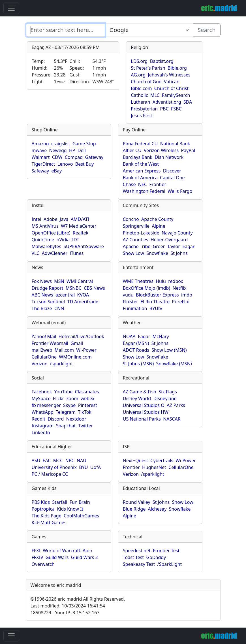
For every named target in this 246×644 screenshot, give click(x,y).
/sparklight (61, 364)
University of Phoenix (54, 467)
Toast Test (133, 557)
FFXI (36, 551)
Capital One (172, 178)
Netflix (179, 288)
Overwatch (43, 564)
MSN (59, 281)
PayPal (188, 150)
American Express (142, 171)
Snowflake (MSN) (174, 364)
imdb (187, 295)
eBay (57, 171)
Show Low (133, 253)
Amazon (40, 144)
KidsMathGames (49, 523)
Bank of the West (141, 164)
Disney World (137, 398)
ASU (36, 460)
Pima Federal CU (140, 144)
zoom (72, 398)
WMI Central (80, 281)
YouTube (64, 392)
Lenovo (65, 164)
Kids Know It (70, 509)
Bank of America (140, 178)
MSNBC (74, 288)
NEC (143, 184)
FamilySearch (176, 95)
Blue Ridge (134, 509)
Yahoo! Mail (44, 336)
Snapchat (66, 426)
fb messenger (46, 405)
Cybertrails (162, 460)
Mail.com (64, 350)
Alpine (158, 226)
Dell (82, 150)
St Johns (179, 253)
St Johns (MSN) (138, 364)
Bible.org (177, 68)
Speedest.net (137, 551)
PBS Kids (41, 502)
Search (207, 30)
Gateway (94, 157)
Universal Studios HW (146, 412)
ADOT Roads (136, 350)
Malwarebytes (47, 246)
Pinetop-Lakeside (141, 233)
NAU (82, 460)
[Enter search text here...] (149, 30)
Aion (87, 551)
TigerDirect (43, 164)
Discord (56, 419)
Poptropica (43, 509)
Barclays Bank (138, 157)
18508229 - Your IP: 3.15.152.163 (65, 613)
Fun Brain (80, 502)
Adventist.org (167, 102)
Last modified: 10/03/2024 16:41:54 (68, 606)
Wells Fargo (180, 191)
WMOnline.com (75, 357)
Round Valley (137, 502)
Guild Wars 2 (85, 557)
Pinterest (88, 405)
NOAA (129, 336)
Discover (172, 171)
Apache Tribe (137, 246)
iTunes (77, 253)
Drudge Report (48, 288)
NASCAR (172, 419)
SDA (188, 102)
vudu (128, 295)
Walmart (41, 157)
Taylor (174, 246)
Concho (131, 219)
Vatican (172, 82)
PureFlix (181, 302)
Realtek (81, 233)
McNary (161, 336)
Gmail (77, 343)
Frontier (158, 184)
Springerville (136, 226)
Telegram (66, 412)
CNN (59, 308)
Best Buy (85, 164)
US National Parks (142, 419)
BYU (83, 467)
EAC (47, 460)
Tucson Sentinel (48, 302)
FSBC (176, 109)
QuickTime (43, 240)
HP (72, 150)
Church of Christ (171, 88)
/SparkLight (170, 564)
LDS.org (139, 61)
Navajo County (177, 233)
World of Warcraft (61, 551)
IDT (76, 240)
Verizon (40, 364)
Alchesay (157, 509)
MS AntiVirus (45, 226)
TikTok (85, 412)
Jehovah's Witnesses (169, 75)
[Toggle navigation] (11, 8)
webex (88, 398)
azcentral (65, 295)
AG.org (138, 75)
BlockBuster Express (157, 295)
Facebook (42, 392)
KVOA (83, 295)
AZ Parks (176, 405)
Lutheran (140, 102)
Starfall (60, 502)
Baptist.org (162, 61)
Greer (159, 246)
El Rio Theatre (155, 302)
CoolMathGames (81, 516)
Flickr (58, 398)
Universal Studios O (144, 405)
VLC (36, 253)
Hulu (161, 281)
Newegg (58, 150)
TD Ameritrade (83, 302)
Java (64, 219)
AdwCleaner (55, 253)
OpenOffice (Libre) (51, 233)
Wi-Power (86, 350)
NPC (70, 460)
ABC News (42, 295)
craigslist (61, 144)
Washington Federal (144, 191)
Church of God (146, 82)
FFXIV (38, 557)
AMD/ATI (80, 219)
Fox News (42, 281)
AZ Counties (136, 240)
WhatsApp (43, 412)
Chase (129, 184)
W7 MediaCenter (79, 226)
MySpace (41, 398)
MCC (58, 460)
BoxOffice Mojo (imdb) (146, 288)
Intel (37, 219)
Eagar (188, 246)
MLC (155, 95)
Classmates (87, 392)
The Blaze (42, 308)
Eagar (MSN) (136, 343)
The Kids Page (47, 516)
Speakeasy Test (139, 564)
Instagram (43, 426)
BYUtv (156, 308)
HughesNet (154, 467)
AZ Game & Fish (140, 392)
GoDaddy (156, 557)
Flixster (131, 302)
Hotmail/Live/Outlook (81, 336)
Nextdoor (76, 419)
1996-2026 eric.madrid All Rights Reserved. (78, 599)
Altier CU (132, 150)
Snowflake (157, 253)
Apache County (157, 219)
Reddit (39, 419)
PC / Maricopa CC (50, 474)
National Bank (175, 144)
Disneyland (165, 398)
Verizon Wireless (161, 150)
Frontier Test (166, 551)
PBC (164, 109)
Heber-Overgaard (169, 240)
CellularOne (44, 357)
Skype (69, 405)
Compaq (74, 157)
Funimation (135, 308)
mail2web (42, 350)
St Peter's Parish (148, 68)
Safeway (40, 171)
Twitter (85, 426)
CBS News (94, 288)
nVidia (63, 240)
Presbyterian (144, 109)
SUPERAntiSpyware (84, 246)
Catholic (139, 95)
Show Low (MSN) (169, 350)
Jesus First (141, 116)
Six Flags (168, 392)
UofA (96, 467)
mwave (39, 150)
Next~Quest (135, 460)
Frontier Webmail (50, 343)
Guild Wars (57, 557)
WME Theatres (138, 281)
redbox (176, 281)
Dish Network (169, 157)
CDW (57, 157)
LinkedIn (41, 432)
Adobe (51, 219)
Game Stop (84, 144)
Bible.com (141, 88)
